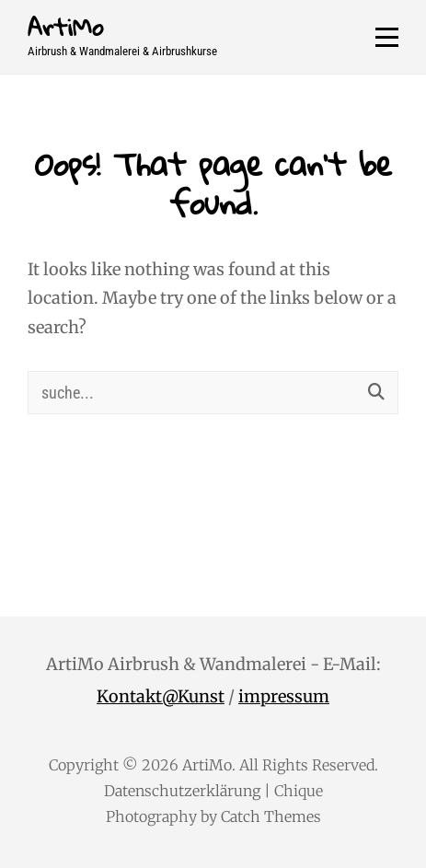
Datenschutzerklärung (182, 791)
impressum (284, 696)
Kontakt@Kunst (161, 696)
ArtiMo (65, 27)
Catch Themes (271, 816)
